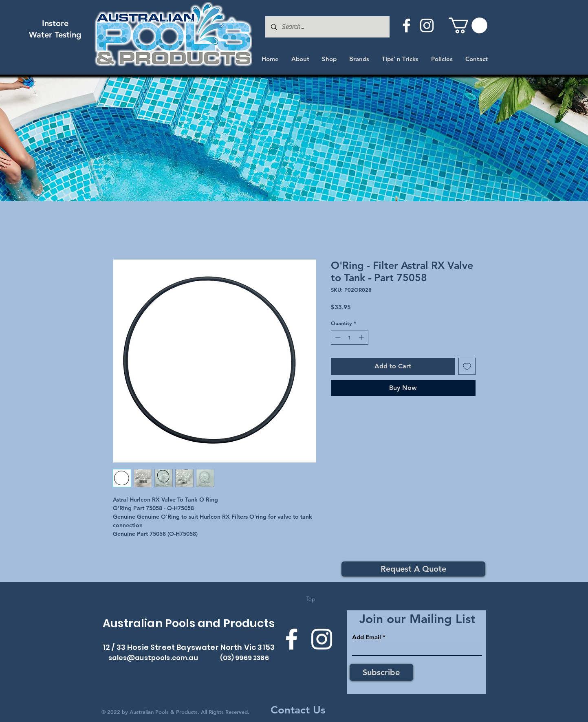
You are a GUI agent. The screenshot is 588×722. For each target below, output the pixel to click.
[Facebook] (406, 25)
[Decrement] (337, 337)
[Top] (311, 599)
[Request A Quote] (413, 569)
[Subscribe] (381, 672)
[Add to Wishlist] (467, 366)
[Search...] (327, 27)
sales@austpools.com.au (153, 658)
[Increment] (362, 337)
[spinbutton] (349, 337)
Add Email (367, 637)
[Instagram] (427, 25)
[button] (468, 25)
